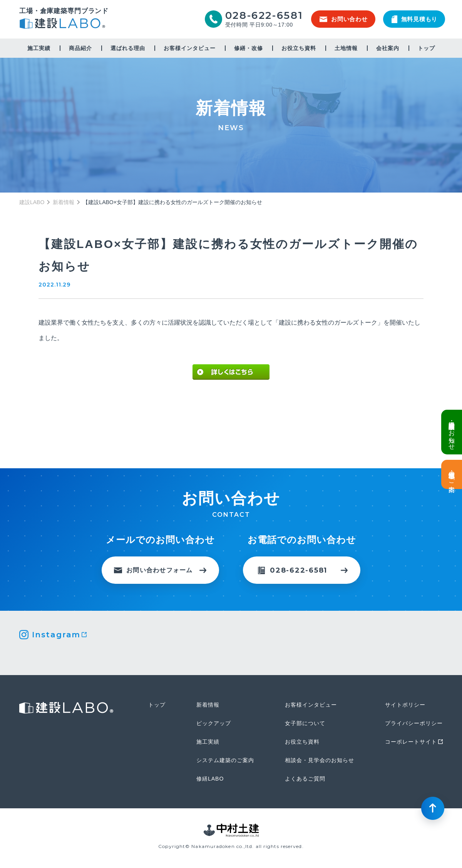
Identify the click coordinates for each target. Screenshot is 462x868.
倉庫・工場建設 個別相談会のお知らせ (452, 432)
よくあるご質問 (305, 779)
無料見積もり (415, 19)
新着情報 (64, 202)
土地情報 (346, 48)
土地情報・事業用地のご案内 (452, 474)
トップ (426, 48)
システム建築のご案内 (225, 760)
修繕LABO (210, 779)
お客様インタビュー (190, 48)
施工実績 (39, 48)
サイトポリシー (405, 705)
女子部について (305, 723)
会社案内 (388, 48)
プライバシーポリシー (414, 723)
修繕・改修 (249, 48)
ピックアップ (214, 723)
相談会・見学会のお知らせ (320, 760)
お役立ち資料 (299, 48)
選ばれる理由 (128, 48)
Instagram (56, 635)
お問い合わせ (344, 19)
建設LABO (64, 24)
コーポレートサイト (411, 742)
